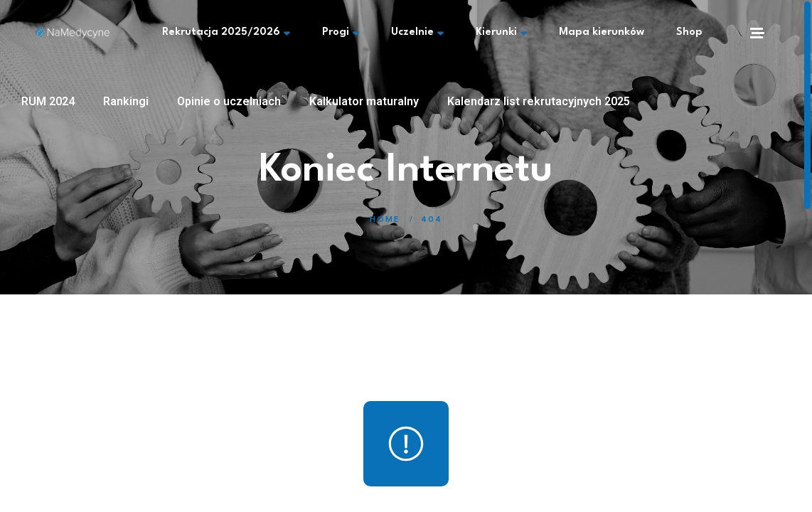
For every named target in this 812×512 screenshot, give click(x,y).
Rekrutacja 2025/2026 (226, 33)
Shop (689, 32)
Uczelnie (417, 33)
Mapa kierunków (602, 32)
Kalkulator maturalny (364, 101)
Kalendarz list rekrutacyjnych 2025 (539, 101)
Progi (341, 33)
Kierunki (501, 33)
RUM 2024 (48, 101)
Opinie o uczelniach (229, 101)
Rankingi (126, 101)
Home (385, 220)
